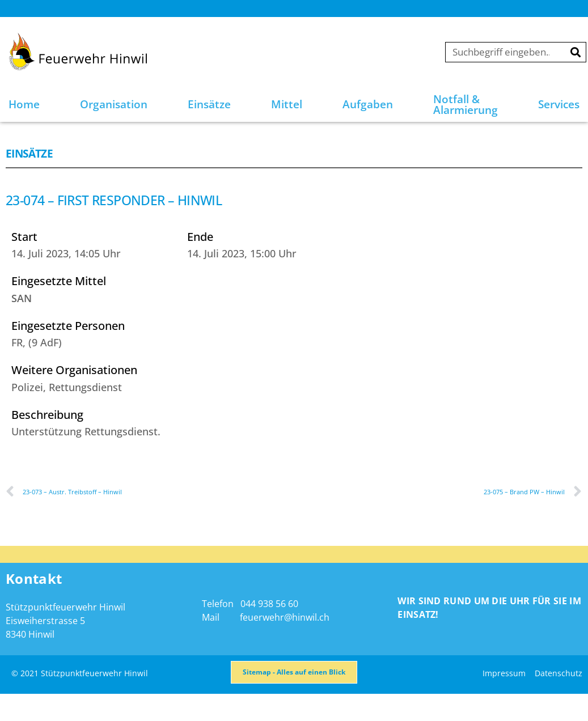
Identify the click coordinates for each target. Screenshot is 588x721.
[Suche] (576, 52)
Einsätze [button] (209, 104)
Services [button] (559, 104)
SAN (22, 323)
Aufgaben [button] (368, 104)
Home (24, 104)
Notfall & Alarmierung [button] (466, 105)
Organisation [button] (114, 104)
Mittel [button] (287, 104)
